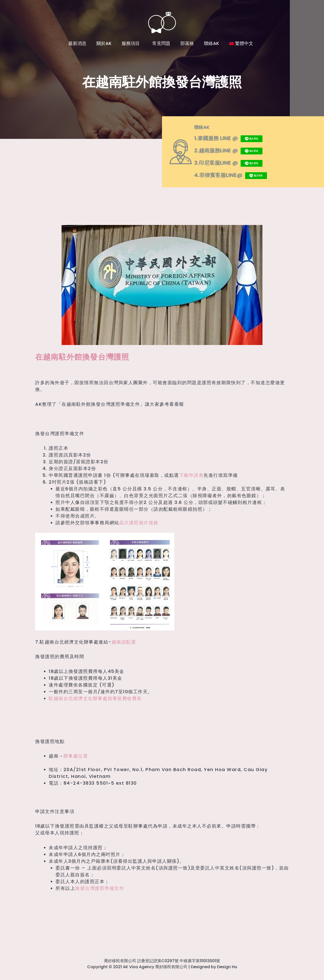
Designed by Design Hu (214, 967)
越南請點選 (124, 642)
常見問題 (161, 43)
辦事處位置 (76, 756)
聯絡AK (211, 43)
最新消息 (77, 43)
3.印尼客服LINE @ (233, 162)
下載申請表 (191, 475)
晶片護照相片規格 (139, 523)
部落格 (187, 43)
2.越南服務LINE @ (233, 150)
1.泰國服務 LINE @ (233, 138)
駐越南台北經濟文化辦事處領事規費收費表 (95, 698)
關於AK (104, 43)
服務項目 (132, 43)
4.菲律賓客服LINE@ (236, 175)
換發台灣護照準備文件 (100, 888)
